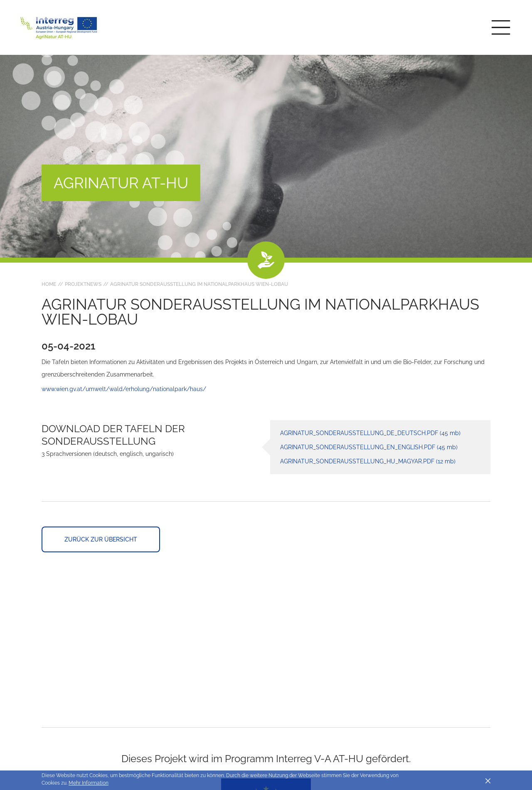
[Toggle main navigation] (501, 27)
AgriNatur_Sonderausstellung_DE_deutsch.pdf (370, 433)
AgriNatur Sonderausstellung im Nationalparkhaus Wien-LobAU (199, 284)
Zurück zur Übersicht (101, 539)
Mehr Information (89, 783)
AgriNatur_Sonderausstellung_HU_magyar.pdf (368, 461)
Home (49, 284)
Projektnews (83, 284)
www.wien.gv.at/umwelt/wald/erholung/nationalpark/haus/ (124, 389)
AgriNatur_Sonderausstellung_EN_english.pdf (369, 447)
